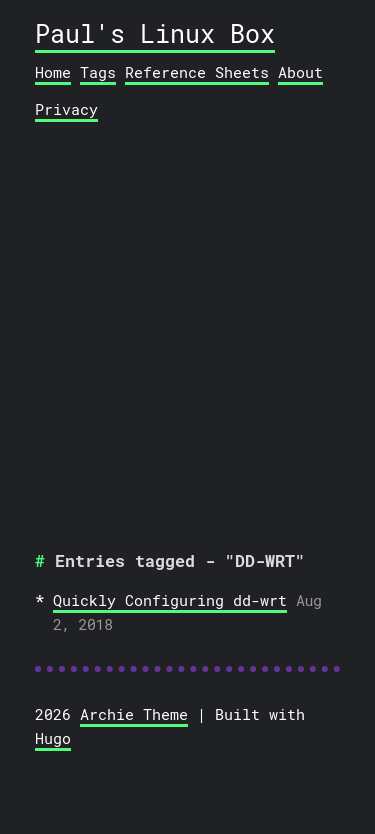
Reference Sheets (197, 72)
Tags (98, 72)
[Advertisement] (187, 330)
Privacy (66, 109)
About (300, 72)
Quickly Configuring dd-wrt (170, 600)
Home (53, 72)
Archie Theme (134, 714)
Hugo (53, 738)
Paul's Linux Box (155, 33)
